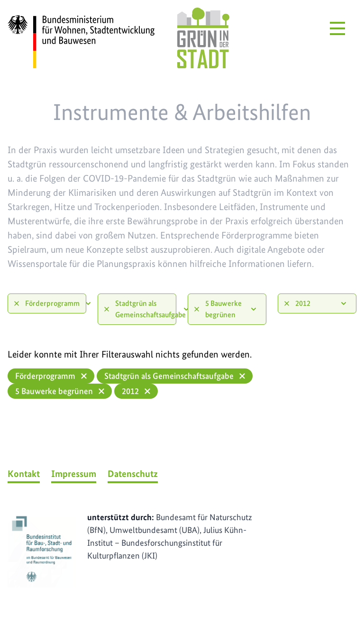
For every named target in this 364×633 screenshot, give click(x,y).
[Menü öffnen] (337, 28)
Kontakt (24, 474)
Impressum (74, 474)
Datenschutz (133, 474)
